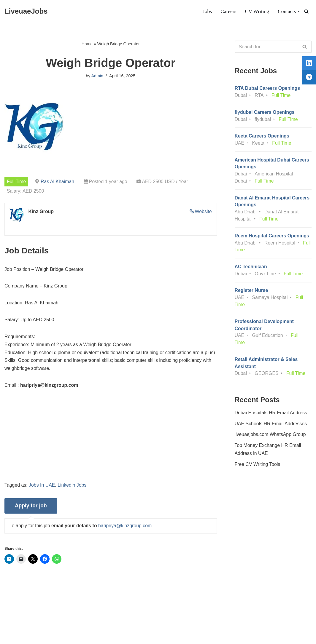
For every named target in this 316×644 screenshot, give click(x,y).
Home (87, 44)
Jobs (207, 12)
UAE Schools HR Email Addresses (271, 426)
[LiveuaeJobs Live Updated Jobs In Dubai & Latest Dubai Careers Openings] (26, 11)
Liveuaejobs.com (22, 636)
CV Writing (257, 12)
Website (203, 211)
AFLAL (77, 636)
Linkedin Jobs (73, 486)
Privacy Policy (53, 622)
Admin (97, 76)
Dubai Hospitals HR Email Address (271, 415)
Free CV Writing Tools (258, 467)
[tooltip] (308, 64)
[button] (299, 11)
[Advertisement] (111, 441)
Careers (228, 12)
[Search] (306, 11)
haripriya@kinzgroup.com (126, 527)
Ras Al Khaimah (58, 182)
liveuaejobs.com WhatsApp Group (271, 437)
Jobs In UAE (42, 486)
